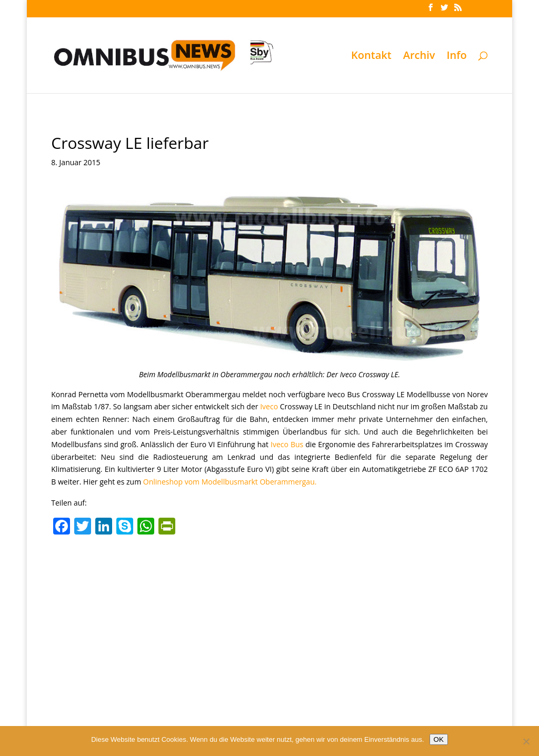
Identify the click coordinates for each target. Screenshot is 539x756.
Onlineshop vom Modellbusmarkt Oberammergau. (230, 482)
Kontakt (371, 57)
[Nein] (526, 741)
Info (456, 57)
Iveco (269, 406)
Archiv (419, 57)
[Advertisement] (269, 619)
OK (439, 739)
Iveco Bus (287, 444)
